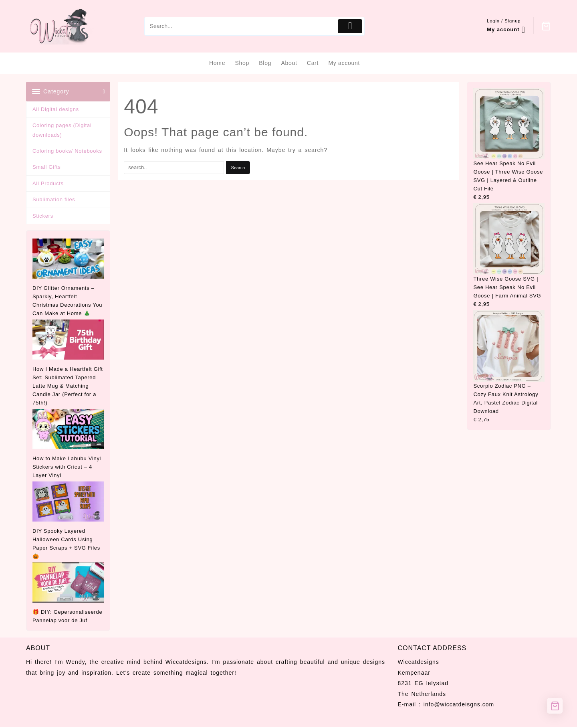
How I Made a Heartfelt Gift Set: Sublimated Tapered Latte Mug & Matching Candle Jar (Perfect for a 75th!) (68, 386)
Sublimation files (54, 199)
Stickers (43, 216)
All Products (48, 183)
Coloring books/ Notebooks (67, 151)
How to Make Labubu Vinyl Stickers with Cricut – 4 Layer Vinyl (67, 467)
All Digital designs (56, 109)
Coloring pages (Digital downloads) (62, 130)
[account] (506, 26)
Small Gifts (47, 167)
